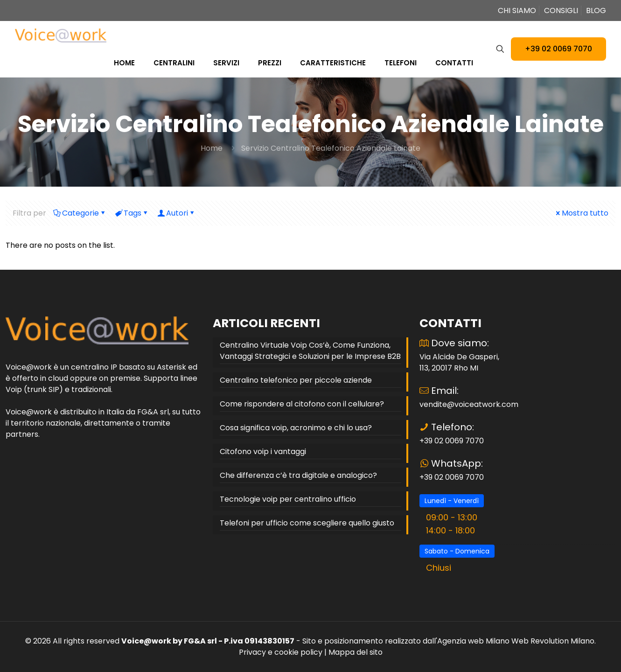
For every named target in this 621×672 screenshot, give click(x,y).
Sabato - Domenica (457, 551)
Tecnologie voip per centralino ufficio (288, 499)
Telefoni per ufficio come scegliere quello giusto (307, 523)
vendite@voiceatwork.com (469, 404)
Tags (132, 213)
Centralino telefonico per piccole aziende (296, 380)
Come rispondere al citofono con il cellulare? (302, 404)
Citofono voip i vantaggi (263, 451)
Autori (176, 213)
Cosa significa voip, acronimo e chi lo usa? (296, 428)
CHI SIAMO (517, 10)
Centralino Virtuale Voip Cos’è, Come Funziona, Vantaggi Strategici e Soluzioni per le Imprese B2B (310, 351)
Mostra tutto (581, 213)
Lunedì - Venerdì (452, 501)
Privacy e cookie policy (281, 652)
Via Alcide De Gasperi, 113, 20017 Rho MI (459, 362)
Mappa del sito (356, 652)
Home (212, 148)
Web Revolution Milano (553, 641)
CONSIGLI (561, 10)
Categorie (80, 213)
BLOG (596, 10)
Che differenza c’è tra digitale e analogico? (298, 475)
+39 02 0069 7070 (558, 49)
